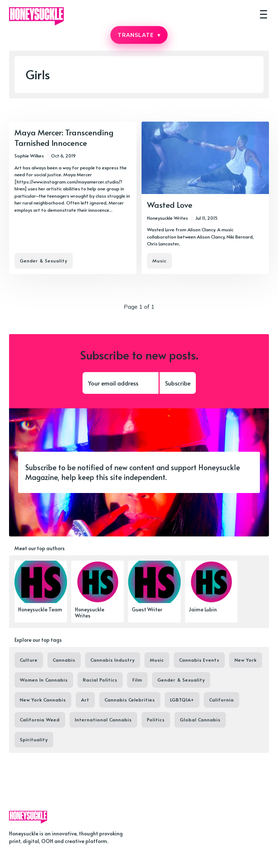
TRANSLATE (139, 35)
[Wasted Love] (205, 198)
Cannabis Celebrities (130, 700)
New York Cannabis (43, 700)
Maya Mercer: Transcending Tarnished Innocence (64, 137)
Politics (156, 720)
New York (246, 660)
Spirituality (34, 740)
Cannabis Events (199, 660)
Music (159, 261)
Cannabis (64, 660)
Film (137, 680)
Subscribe (178, 383)
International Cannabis (103, 720)
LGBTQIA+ (182, 700)
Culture (29, 660)
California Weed (40, 720)
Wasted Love (170, 205)
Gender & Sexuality (44, 261)
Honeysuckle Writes (167, 218)
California (222, 700)
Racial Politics (100, 680)
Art (85, 700)
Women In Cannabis (44, 680)
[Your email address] (121, 383)
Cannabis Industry (113, 660)
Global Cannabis (200, 720)
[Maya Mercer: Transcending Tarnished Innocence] (73, 198)
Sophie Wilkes (29, 156)
